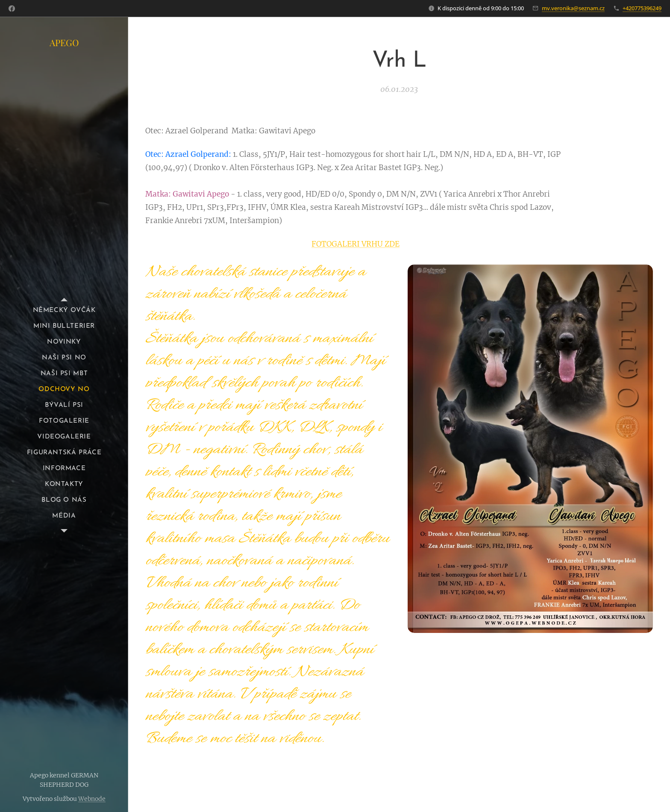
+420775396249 (642, 8)
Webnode (92, 799)
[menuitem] (64, 310)
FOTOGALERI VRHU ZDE (356, 244)
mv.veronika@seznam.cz (573, 8)
